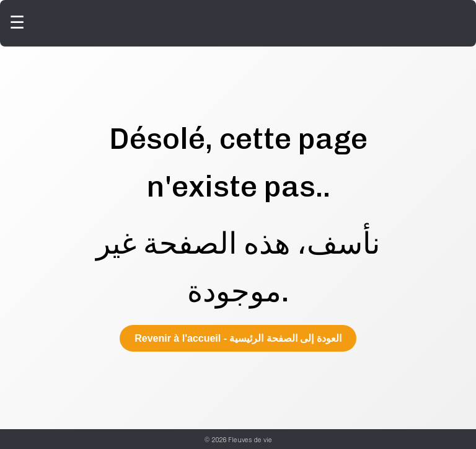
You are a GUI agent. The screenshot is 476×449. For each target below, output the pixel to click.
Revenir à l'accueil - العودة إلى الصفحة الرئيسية (238, 338)
